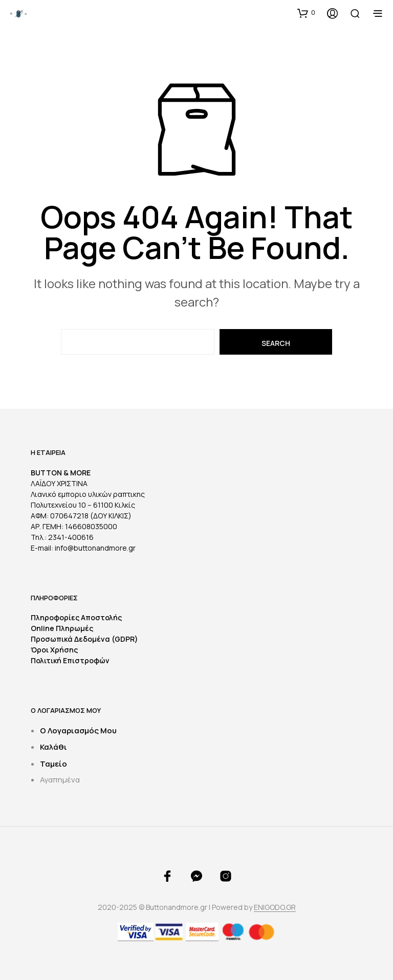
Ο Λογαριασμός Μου (78, 731)
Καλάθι (53, 747)
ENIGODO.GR (275, 907)
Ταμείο (53, 764)
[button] (306, 13)
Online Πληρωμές (62, 628)
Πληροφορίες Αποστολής (76, 617)
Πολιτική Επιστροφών (70, 660)
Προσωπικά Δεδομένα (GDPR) (84, 639)
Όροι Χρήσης (54, 650)
